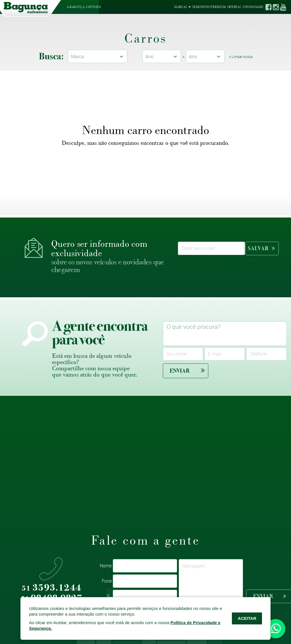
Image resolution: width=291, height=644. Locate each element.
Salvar (261, 248)
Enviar (187, 370)
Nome (106, 566)
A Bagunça (75, 7)
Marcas (181, 7)
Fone (107, 581)
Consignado (253, 7)
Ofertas (234, 7)
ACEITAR (247, 618)
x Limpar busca (241, 57)
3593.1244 (51, 588)
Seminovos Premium (207, 7)
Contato (93, 7)
